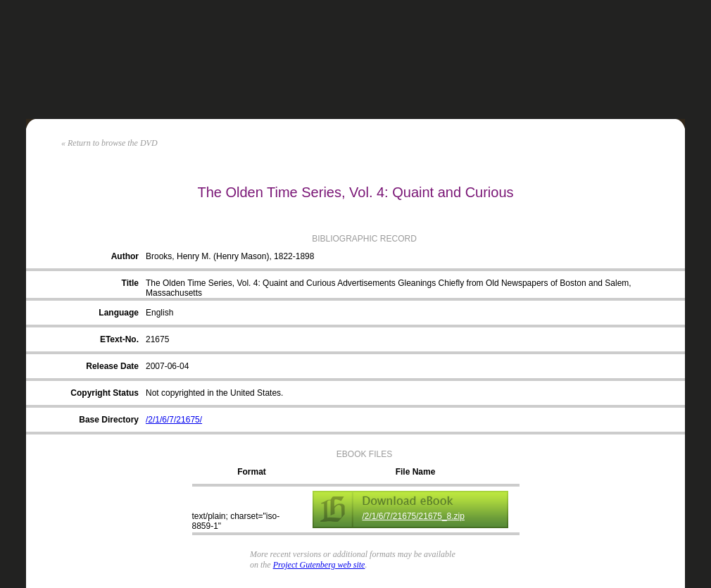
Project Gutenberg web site (319, 565)
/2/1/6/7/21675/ (174, 420)
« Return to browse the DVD (109, 143)
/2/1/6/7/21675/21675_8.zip (414, 516)
